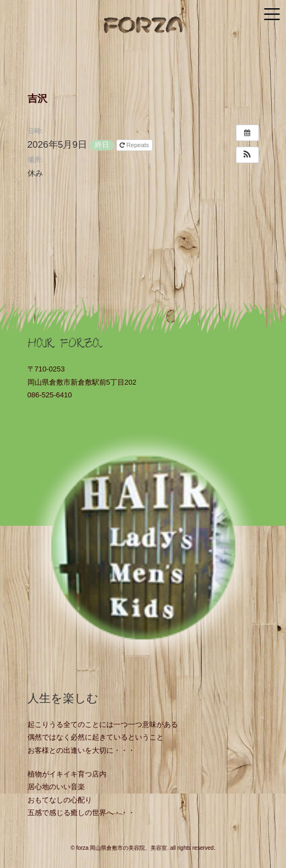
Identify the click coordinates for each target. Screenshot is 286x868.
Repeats (135, 145)
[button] (247, 155)
